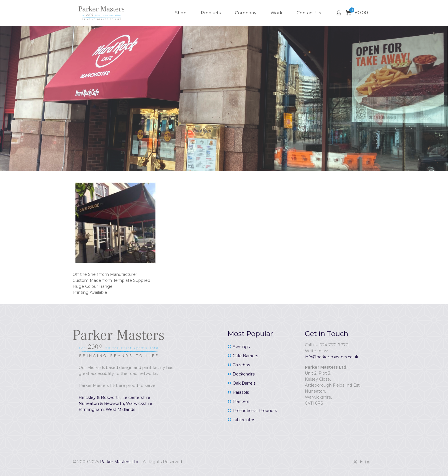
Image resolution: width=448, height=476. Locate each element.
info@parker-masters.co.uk (332, 357)
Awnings (241, 347)
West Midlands (120, 409)
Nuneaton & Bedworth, (102, 403)
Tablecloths (244, 420)
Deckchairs (244, 374)
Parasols (241, 392)
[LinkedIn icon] (367, 462)
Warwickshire (139, 403)
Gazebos (241, 365)
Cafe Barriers (245, 356)
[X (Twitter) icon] (355, 462)
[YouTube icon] (361, 462)
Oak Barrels (244, 383)
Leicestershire (136, 397)
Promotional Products (255, 411)
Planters (241, 401)
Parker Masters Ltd (119, 462)
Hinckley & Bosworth (99, 397)
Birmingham (91, 409)
